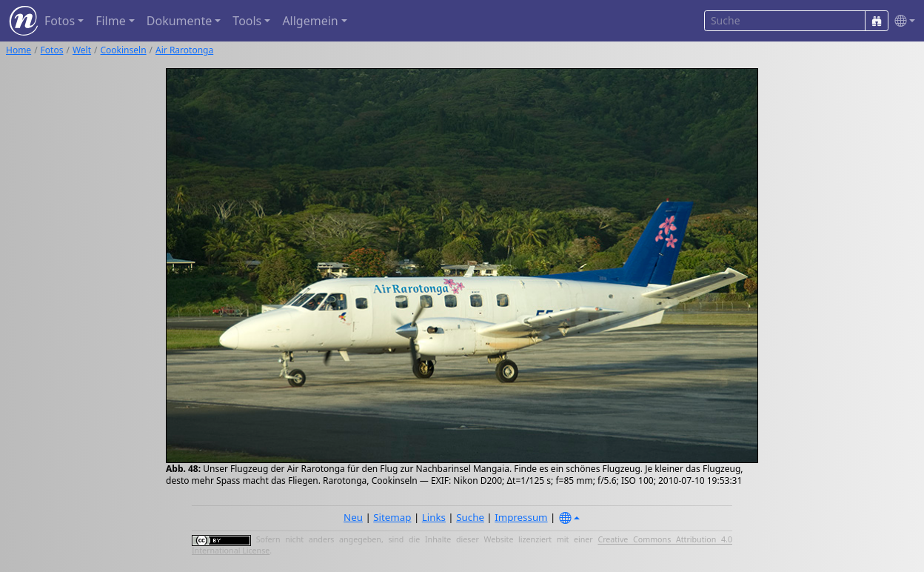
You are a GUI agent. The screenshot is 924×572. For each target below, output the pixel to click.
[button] (902, 21)
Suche (470, 517)
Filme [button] (111, 21)
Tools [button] (247, 21)
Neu (353, 517)
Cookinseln (124, 50)
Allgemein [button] (310, 21)
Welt (82, 50)
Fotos (52, 50)
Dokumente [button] (179, 21)
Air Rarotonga (184, 50)
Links (434, 517)
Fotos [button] (60, 21)
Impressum (521, 517)
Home (19, 50)
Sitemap (392, 517)
